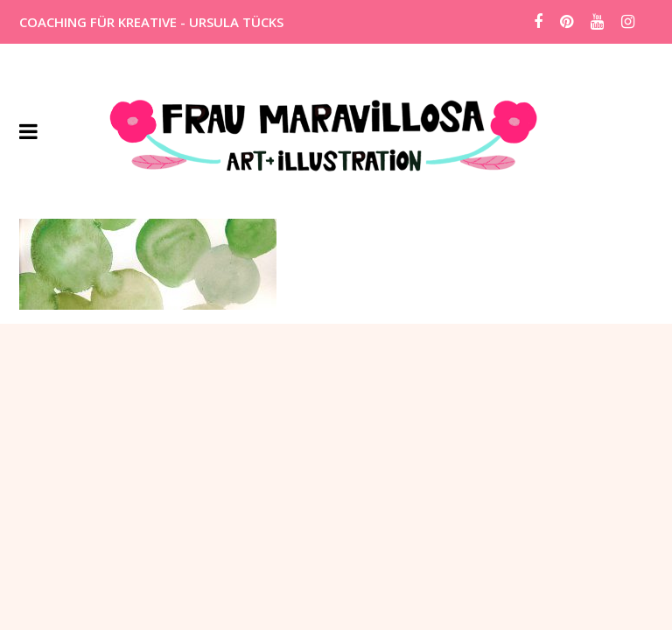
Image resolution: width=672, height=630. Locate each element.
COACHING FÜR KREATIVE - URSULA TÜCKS (151, 22)
